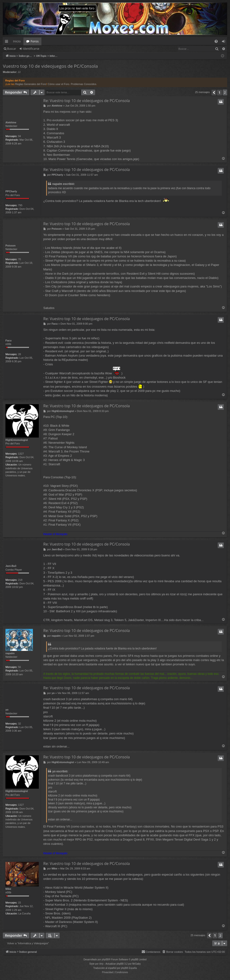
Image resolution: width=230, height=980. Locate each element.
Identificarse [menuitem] (225, 42)
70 (19, 259)
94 (19, 136)
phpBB (105, 960)
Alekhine (11, 122)
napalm (10, 653)
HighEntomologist (17, 440)
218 (20, 580)
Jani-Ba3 (11, 566)
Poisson (11, 246)
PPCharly (11, 192)
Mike (8, 889)
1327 (21, 454)
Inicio (17, 41)
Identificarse (31, 49)
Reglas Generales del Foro (31, 84)
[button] (214, 93)
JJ (19, 72)
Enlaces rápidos (7, 42)
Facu (9, 340)
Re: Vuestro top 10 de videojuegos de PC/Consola (86, 101)
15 (19, 903)
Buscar (12, 49)
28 (19, 354)
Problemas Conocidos (84, 84)
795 (20, 205)
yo (7, 710)
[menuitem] (216, 41)
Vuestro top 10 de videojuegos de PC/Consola (50, 66)
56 (19, 667)
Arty (102, 964)
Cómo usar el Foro (59, 84)
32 (19, 724)
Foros (35, 41)
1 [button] (219, 92)
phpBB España (129, 968)
